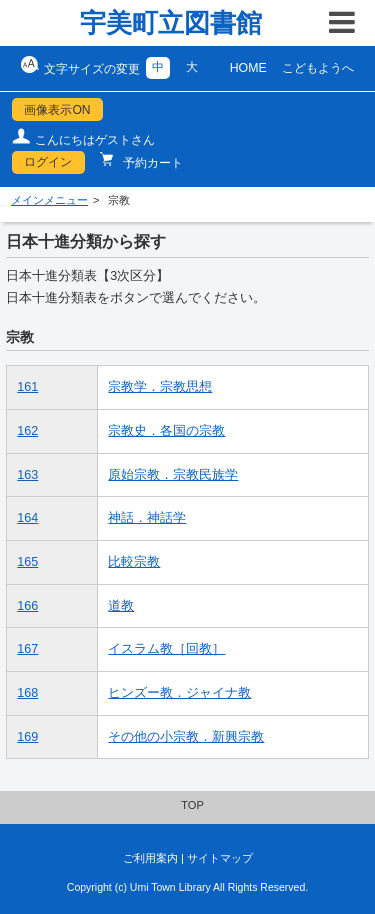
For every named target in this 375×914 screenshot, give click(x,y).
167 (27, 649)
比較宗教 (134, 562)
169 (27, 737)
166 (27, 606)
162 (27, 431)
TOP (192, 805)
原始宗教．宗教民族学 (173, 475)
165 (27, 562)
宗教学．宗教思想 (160, 387)
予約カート (151, 163)
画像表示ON (57, 110)
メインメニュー (49, 200)
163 (27, 475)
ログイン (48, 162)
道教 (121, 606)
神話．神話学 (147, 518)
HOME (248, 68)
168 (27, 693)
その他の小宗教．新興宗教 (186, 737)
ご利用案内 (150, 858)
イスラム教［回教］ (166, 649)
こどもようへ (318, 68)
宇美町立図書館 (171, 23)
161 (27, 387)
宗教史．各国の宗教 (166, 431)
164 (27, 518)
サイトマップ (220, 858)
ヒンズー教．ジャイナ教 (179, 693)
